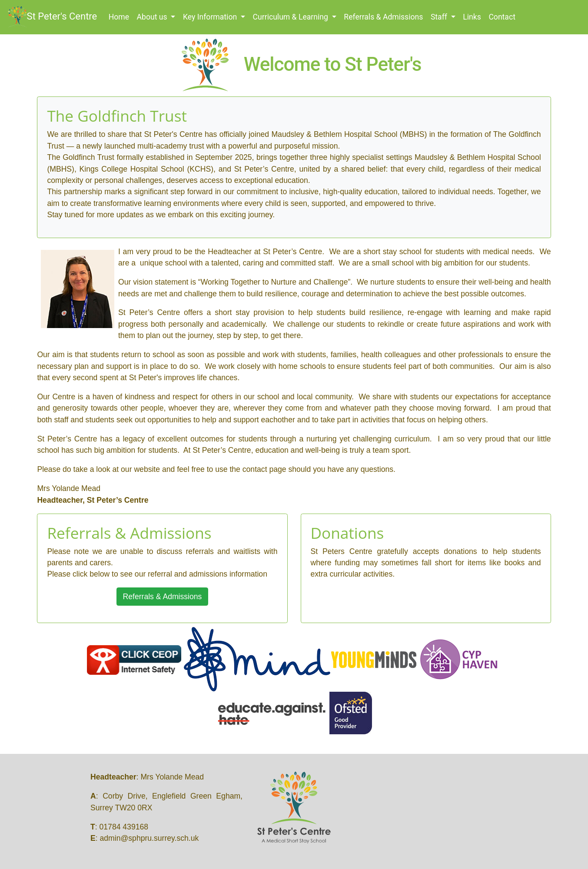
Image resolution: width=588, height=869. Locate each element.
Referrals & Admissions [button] (163, 597)
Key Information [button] (211, 17)
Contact (502, 17)
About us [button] (153, 17)
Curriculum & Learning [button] (292, 17)
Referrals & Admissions (383, 17)
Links (472, 17)
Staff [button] (440, 17)
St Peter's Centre (53, 17)
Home (121, 16)
